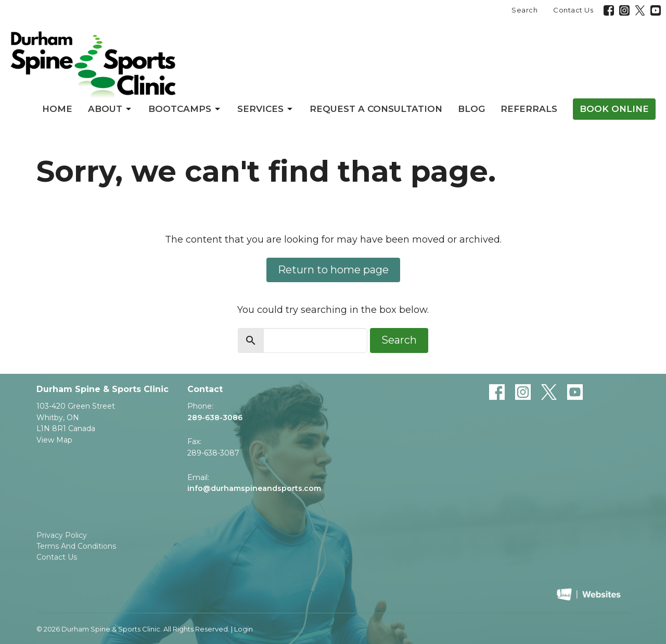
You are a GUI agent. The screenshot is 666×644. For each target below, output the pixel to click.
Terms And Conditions (76, 546)
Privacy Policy (62, 535)
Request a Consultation (376, 109)
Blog (471, 109)
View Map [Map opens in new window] (54, 440)
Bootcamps (185, 109)
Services (266, 109)
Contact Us (573, 10)
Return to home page (333, 270)
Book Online (614, 109)
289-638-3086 (215, 418)
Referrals (529, 109)
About (110, 109)
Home (57, 109)
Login (244, 629)
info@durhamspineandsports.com (254, 488)
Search (524, 10)
